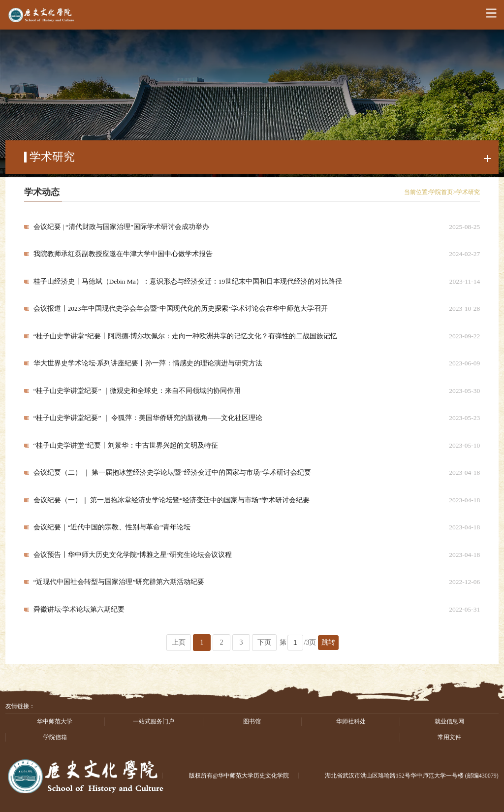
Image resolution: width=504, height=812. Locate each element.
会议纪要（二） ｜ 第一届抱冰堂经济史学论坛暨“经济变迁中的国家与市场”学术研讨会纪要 (173, 472)
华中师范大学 (55, 721)
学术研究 (468, 192)
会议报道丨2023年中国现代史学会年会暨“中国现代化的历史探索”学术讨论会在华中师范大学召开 (181, 309)
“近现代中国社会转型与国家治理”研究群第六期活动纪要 (119, 582)
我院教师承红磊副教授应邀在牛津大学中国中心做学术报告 (123, 254)
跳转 (328, 642)
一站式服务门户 (154, 721)
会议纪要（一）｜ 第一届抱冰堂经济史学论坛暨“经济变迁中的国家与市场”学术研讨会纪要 (172, 500)
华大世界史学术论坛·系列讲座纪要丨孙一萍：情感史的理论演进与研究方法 (148, 363)
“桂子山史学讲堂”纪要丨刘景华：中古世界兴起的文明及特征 (126, 445)
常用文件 (449, 737)
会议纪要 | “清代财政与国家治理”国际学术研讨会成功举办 (121, 227)
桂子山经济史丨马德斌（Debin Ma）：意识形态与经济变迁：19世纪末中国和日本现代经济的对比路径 (188, 281)
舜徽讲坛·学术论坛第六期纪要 (79, 609)
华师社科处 (351, 721)
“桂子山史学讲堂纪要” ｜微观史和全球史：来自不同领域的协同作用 (137, 391)
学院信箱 (55, 737)
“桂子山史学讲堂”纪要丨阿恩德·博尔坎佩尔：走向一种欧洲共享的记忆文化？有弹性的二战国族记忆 (185, 336)
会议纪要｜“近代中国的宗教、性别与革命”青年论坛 (112, 527)
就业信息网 (449, 721)
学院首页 (441, 192)
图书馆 (252, 721)
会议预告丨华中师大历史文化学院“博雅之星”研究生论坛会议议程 (133, 555)
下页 (264, 642)
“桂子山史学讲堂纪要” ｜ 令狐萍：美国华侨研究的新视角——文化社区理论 (148, 418)
